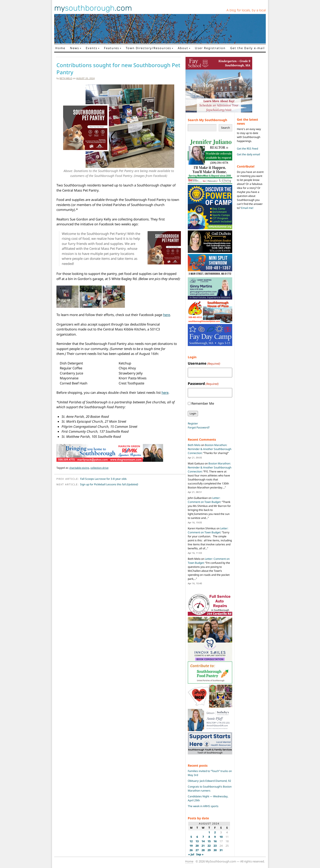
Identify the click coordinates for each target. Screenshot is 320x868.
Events (92, 48)
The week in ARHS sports (203, 806)
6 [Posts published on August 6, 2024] (197, 837)
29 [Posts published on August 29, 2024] (209, 850)
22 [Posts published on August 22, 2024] (209, 846)
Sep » (200, 854)
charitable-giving (79, 468)
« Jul (191, 854)
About (183, 48)
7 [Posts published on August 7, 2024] (203, 837)
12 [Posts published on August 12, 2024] (191, 841)
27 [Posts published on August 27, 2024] (197, 850)
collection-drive (99, 468)
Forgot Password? (199, 427)
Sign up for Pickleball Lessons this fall (109, 484)
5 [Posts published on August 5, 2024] (191, 837)
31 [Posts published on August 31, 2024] (221, 850)
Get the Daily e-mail (247, 48)
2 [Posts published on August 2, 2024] (215, 832)
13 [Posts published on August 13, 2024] (197, 841)
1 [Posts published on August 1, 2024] (209, 832)
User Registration (210, 48)
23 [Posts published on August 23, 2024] (215, 846)
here (167, 315)
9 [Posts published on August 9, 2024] (215, 837)
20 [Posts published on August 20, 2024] (197, 846)
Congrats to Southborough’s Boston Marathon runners (210, 789)
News (75, 48)
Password (203, 384)
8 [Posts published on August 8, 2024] (209, 837)
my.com (93, 8)
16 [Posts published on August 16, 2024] (215, 841)
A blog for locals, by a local (246, 10)
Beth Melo (66, 78)
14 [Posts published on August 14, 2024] (203, 841)
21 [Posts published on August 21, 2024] (203, 846)
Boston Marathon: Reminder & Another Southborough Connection (210, 449)
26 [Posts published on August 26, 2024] (191, 850)
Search (225, 128)
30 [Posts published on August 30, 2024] (215, 850)
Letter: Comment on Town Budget (204, 500)
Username (204, 363)
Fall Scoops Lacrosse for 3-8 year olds (103, 479)
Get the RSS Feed (247, 149)
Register (193, 423)
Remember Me (203, 403)
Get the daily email (248, 154)
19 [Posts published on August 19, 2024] (191, 846)
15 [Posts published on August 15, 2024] (209, 841)
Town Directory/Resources (148, 48)
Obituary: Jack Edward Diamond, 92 (209, 781)
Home (60, 48)
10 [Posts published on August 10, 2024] (221, 837)
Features (112, 48)
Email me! (247, 208)
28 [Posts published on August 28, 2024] (203, 850)
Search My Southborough (207, 120)
